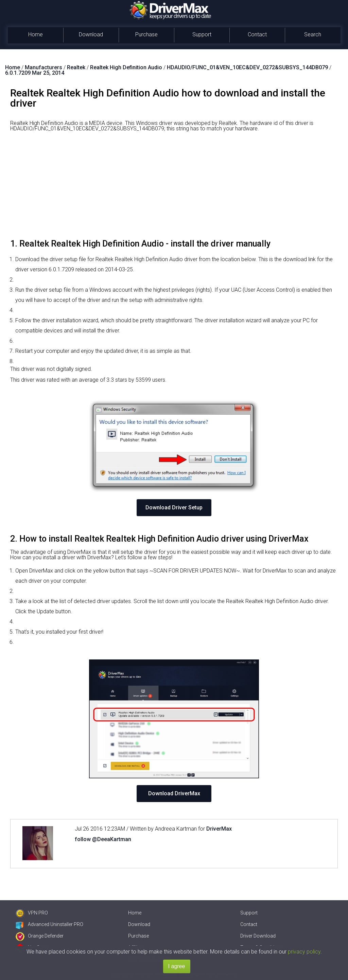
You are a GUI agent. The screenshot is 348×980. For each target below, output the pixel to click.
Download (91, 34)
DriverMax (219, 829)
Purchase (146, 34)
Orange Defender (40, 936)
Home (36, 34)
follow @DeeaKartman (103, 839)
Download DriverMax (174, 793)
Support (202, 34)
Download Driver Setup (174, 507)
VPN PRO (32, 913)
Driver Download (258, 936)
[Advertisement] (174, 188)
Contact (257, 34)
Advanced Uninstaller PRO (49, 924)
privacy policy (304, 952)
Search (313, 34)
